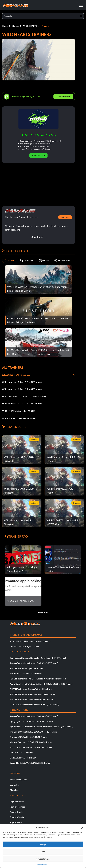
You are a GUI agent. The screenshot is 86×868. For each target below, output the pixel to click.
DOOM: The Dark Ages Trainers (24, 646)
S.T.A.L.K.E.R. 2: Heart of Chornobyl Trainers (30, 641)
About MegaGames (18, 780)
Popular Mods (16, 812)
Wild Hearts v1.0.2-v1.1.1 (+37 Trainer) (22, 404)
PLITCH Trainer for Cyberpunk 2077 (26, 668)
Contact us (15, 785)
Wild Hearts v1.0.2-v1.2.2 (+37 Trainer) (22, 389)
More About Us (39, 237)
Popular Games (17, 802)
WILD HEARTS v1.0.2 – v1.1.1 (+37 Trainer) (24, 396)
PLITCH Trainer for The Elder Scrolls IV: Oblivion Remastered (38, 679)
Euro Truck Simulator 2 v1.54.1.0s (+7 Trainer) (31, 747)
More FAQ (43, 612)
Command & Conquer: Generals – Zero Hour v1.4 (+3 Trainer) (38, 658)
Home (5, 26)
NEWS (9, 260)
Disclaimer (15, 790)
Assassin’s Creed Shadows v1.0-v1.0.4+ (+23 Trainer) (34, 716)
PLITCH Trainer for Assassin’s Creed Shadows (31, 689)
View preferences (43, 859)
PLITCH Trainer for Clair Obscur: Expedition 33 (31, 699)
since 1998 (64, 217)
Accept (43, 845)
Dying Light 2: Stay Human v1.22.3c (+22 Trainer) (32, 721)
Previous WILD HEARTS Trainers (19, 418)
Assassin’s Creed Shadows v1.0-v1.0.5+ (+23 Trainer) (34, 663)
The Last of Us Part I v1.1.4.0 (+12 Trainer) (29, 737)
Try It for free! (63, 96)
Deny (43, 852)
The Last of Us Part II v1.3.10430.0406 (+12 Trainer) (33, 732)
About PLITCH (39, 155)
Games (15, 26)
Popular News (16, 822)
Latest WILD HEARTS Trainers (16, 375)
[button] (82, 827)
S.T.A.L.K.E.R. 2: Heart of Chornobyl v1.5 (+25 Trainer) (34, 705)
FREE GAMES (62, 260)
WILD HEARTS (30, 26)
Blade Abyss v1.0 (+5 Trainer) (23, 758)
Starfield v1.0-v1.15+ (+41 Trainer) (26, 673)
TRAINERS (26, 260)
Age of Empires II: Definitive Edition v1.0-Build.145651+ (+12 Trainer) (41, 684)
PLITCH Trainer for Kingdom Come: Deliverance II (33, 694)
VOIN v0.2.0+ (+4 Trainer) (22, 752)
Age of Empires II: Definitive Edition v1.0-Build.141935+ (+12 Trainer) (41, 727)
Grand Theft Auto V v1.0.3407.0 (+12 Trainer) (31, 763)
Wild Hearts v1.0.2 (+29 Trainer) (18, 411)
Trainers (45, 26)
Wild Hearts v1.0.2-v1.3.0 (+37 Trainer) (22, 382)
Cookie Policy (42, 865)
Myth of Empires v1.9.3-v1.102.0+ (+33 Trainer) (32, 742)
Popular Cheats (17, 817)
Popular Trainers (17, 807)
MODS (44, 260)
